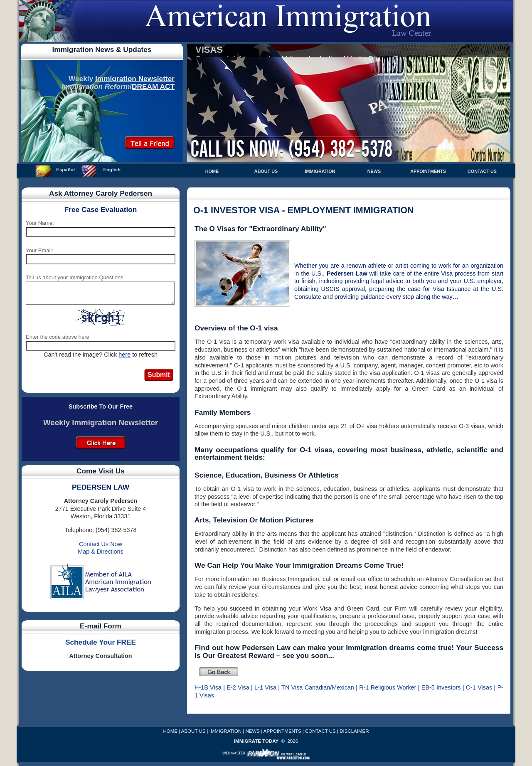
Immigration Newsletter (135, 79)
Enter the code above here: (58, 337)
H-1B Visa (208, 687)
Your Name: (40, 223)
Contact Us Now (101, 544)
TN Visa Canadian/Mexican (318, 687)
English (112, 170)
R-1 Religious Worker (388, 687)
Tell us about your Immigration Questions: (75, 277)
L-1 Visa (265, 687)
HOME (212, 171)
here (124, 355)
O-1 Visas (479, 687)
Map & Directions (101, 552)
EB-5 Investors (441, 687)
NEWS (374, 171)
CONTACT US (482, 171)
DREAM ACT (153, 86)
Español (65, 170)
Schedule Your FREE (101, 642)
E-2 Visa (238, 687)
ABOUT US (266, 171)
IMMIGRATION (320, 171)
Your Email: (39, 250)
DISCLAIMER (354, 731)
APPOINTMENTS (428, 171)
